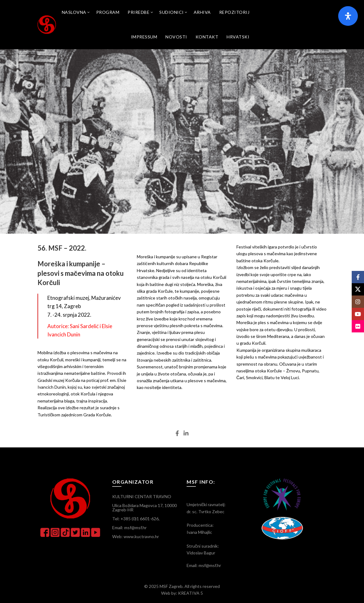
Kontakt (207, 37)
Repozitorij (234, 12)
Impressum (144, 37)
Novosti (176, 37)
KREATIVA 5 (190, 593)
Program (108, 12)
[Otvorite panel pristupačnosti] (348, 16)
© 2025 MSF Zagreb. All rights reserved (182, 586)
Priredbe (138, 12)
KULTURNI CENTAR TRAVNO (142, 496)
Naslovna (74, 12)
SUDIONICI (172, 12)
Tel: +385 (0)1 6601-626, (136, 519)
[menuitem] (238, 37)
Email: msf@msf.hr (129, 528)
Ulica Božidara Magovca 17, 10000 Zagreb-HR (144, 508)
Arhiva (202, 12)
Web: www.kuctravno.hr (136, 536)
